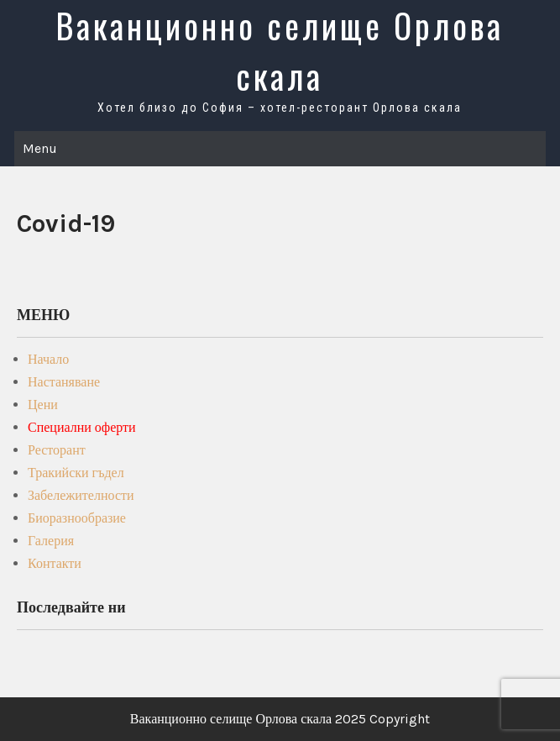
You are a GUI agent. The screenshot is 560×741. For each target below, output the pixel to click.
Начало (48, 359)
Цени (43, 405)
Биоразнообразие (77, 518)
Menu (40, 148)
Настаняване (64, 382)
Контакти (55, 563)
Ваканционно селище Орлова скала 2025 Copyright (280, 719)
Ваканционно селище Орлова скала (280, 50)
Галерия (51, 541)
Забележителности (81, 495)
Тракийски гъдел (76, 473)
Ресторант (57, 450)
